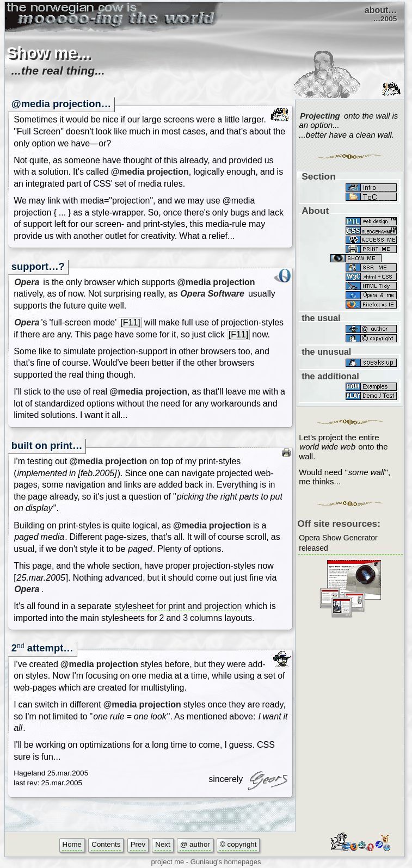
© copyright (238, 844)
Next (162, 844)
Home (72, 844)
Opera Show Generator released (338, 543)
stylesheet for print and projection (179, 606)
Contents (106, 844)
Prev (138, 844)
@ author (195, 844)
